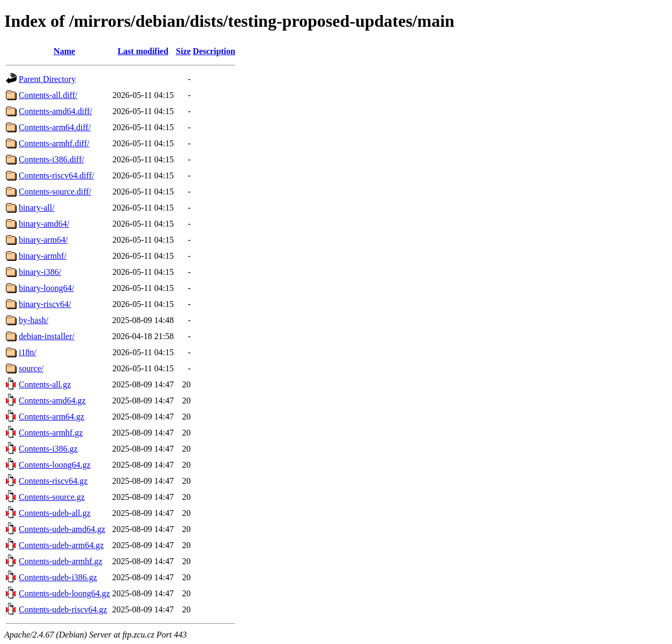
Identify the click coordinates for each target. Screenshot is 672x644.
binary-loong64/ (46, 288)
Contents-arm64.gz (51, 417)
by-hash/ (33, 320)
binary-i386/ (40, 272)
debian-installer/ (47, 336)
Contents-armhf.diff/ (54, 143)
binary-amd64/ (44, 224)
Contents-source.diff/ (55, 192)
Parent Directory (47, 79)
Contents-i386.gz (48, 449)
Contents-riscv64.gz (53, 481)
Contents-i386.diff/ (51, 159)
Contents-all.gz (45, 384)
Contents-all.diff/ (48, 95)
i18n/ (28, 352)
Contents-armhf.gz (51, 433)
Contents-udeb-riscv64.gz (63, 609)
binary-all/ (37, 208)
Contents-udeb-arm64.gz (61, 545)
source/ (31, 368)
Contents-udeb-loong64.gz (64, 593)
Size (183, 51)
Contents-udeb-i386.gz (58, 577)
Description (214, 51)
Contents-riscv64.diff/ (57, 175)
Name (64, 51)
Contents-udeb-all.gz (55, 513)
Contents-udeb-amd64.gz (62, 529)
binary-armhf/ (43, 256)
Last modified (143, 51)
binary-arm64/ (43, 240)
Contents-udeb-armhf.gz (61, 561)
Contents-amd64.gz (52, 400)
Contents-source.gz (52, 497)
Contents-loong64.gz (55, 465)
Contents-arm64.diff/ (55, 127)
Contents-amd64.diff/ (55, 111)
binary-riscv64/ (45, 304)
